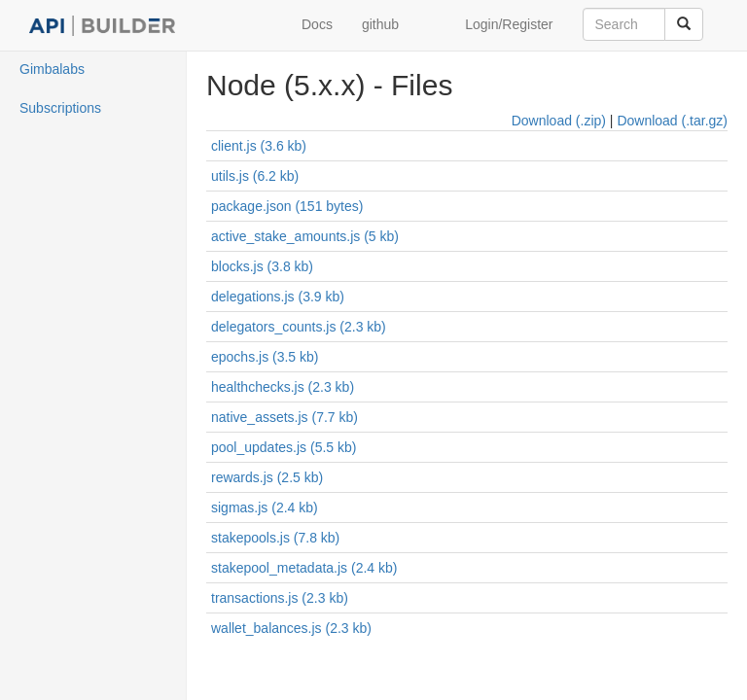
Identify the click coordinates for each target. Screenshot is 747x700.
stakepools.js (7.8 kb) (275, 538)
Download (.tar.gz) (672, 121)
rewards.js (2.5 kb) (267, 477)
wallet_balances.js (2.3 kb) (291, 628)
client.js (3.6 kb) (259, 146)
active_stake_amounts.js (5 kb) (305, 236)
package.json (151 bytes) (287, 206)
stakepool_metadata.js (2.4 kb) (304, 568)
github (380, 24)
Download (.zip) (559, 121)
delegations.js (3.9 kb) (278, 297)
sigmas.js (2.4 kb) (265, 507)
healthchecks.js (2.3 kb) (283, 387)
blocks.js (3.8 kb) (262, 266)
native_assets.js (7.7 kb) (285, 417)
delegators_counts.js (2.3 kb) (299, 327)
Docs (317, 24)
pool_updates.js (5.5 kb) (284, 447)
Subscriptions (60, 108)
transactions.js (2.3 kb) (280, 598)
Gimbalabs (52, 69)
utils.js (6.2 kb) (255, 176)
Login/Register (509, 24)
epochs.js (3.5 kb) (265, 357)
